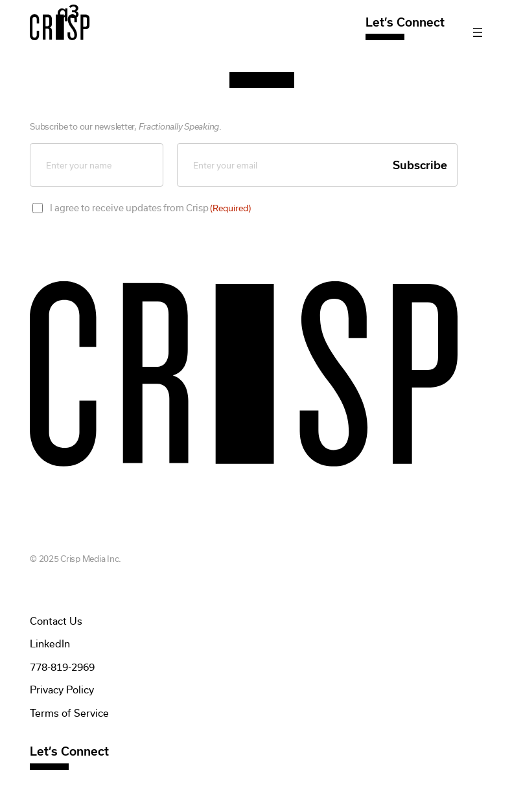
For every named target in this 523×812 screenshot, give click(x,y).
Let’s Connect (405, 22)
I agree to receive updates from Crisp (150, 208)
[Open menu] (478, 32)
